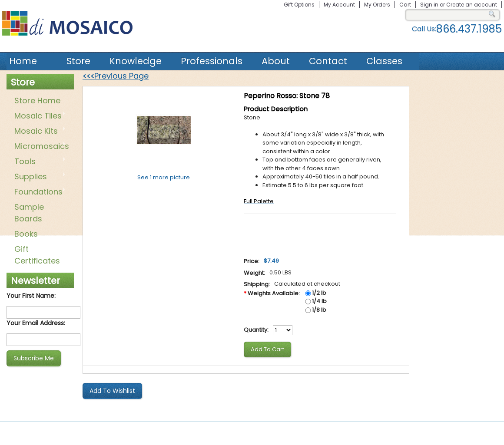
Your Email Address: (36, 323)
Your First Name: (31, 296)
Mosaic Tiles (38, 116)
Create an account (472, 5)
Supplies (38, 177)
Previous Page (116, 76)
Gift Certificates (37, 255)
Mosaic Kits (38, 132)
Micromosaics (40, 147)
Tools (38, 162)
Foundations (38, 192)
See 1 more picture (164, 177)
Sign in (429, 5)
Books (26, 234)
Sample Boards (29, 213)
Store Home (37, 101)
